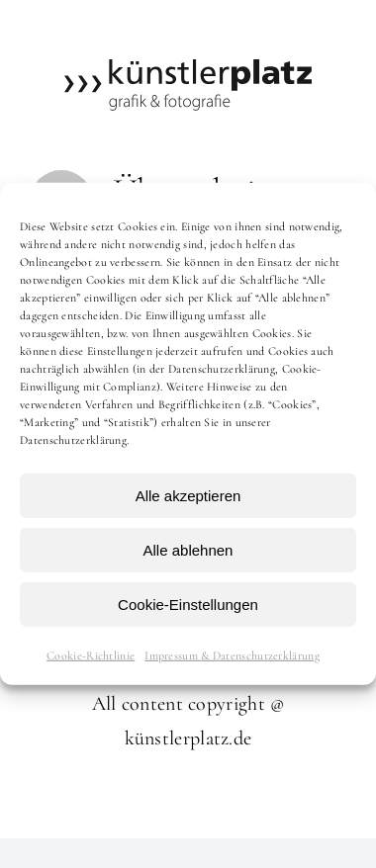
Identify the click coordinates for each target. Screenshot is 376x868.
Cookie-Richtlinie (91, 655)
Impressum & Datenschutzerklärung (232, 655)
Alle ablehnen (188, 549)
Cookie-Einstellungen (188, 604)
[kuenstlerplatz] (188, 69)
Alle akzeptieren (188, 495)
